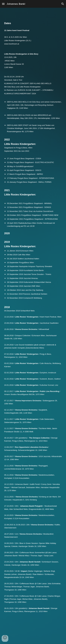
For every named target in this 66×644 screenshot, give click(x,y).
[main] (33, 324)
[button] (3, 4)
